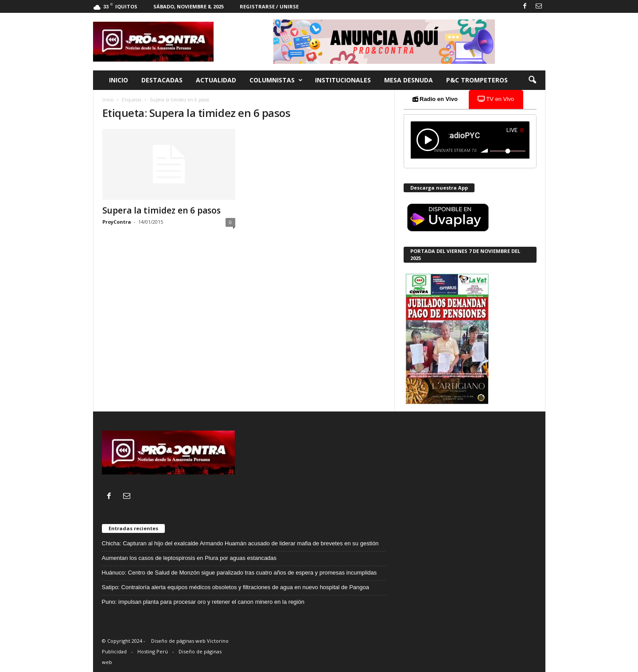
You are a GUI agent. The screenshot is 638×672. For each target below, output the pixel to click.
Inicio (119, 80)
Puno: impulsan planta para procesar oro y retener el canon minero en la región (203, 602)
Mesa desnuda (408, 80)
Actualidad (216, 80)
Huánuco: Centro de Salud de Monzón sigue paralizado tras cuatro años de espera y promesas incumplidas (239, 573)
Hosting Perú (153, 651)
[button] (532, 80)
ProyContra (117, 222)
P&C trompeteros (477, 80)
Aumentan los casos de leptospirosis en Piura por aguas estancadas (189, 558)
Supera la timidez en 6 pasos (161, 210)
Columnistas (276, 80)
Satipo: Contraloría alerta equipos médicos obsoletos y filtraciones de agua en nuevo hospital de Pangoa (235, 587)
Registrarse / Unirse (269, 6)
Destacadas (162, 80)
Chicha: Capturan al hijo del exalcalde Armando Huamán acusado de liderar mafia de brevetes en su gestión (240, 543)
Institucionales (343, 80)
